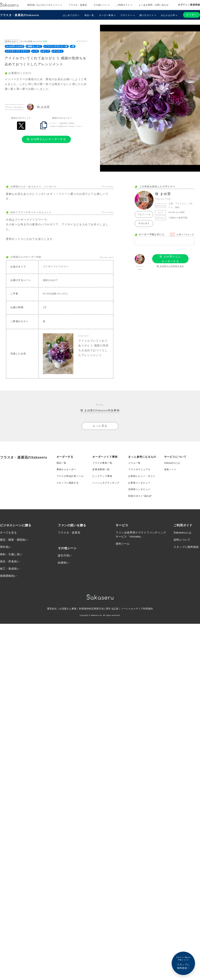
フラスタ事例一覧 (102, 463)
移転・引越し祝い (11, 555)
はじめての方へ (71, 15)
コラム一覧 (134, 463)
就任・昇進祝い (10, 562)
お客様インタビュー (139, 483)
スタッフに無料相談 (186, 547)
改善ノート (170, 470)
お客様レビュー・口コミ (142, 476)
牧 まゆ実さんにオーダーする (46, 139)
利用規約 (84, 609)
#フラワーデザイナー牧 (56, 46)
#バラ (35, 51)
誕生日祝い (65, 556)
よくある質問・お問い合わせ (154, 5)
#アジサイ (57, 51)
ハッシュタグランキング (106, 483)
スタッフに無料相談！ (183, 963)
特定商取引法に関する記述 (104, 609)
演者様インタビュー (139, 490)
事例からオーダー (66, 470)
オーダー (191, 15)
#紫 (73, 46)
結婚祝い (63, 563)
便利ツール (123, 544)
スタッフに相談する (68, 483)
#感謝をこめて (34, 46)
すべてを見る (8, 533)
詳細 (45, 41)
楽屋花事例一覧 (101, 470)
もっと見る (100, 426)
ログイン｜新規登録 (189, 5)
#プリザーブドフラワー (17, 51)
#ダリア (45, 51)
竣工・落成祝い (10, 569)
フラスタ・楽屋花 (78, 5)
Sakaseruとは (172, 463)
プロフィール (144, 214)
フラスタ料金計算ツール (70, 476)
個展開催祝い (8, 576)
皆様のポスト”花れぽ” (140, 496)
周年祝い (6, 547)
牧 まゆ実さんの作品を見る (170, 266)
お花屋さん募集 (68, 609)
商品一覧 (89, 15)
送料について (182, 540)
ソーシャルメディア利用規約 (137, 609)
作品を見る (144, 223)
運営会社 (52, 609)
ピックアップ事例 (102, 476)
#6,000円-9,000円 (15, 46)
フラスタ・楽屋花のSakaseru (19, 15)
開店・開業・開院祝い (14, 540)
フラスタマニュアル (139, 470)
